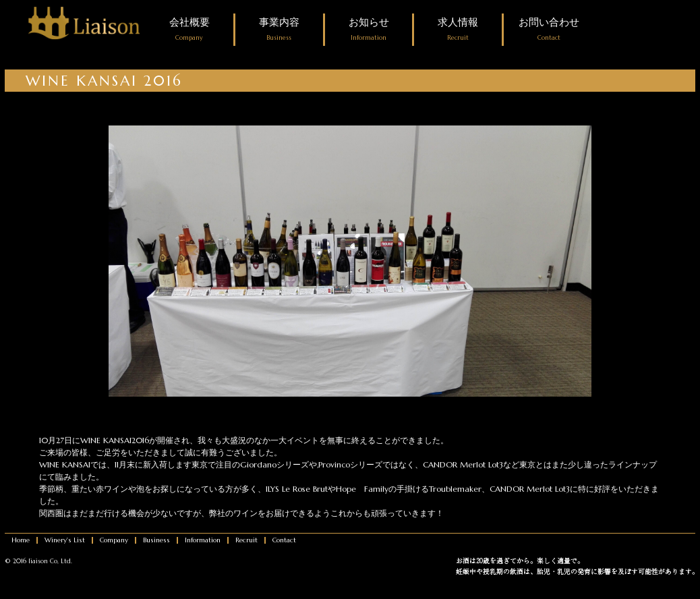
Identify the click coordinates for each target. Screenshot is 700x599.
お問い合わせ (549, 29)
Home (21, 540)
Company (114, 540)
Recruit (246, 540)
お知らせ (369, 29)
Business (156, 540)
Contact (284, 540)
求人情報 (458, 29)
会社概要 (189, 29)
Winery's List (65, 540)
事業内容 (279, 29)
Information (203, 540)
